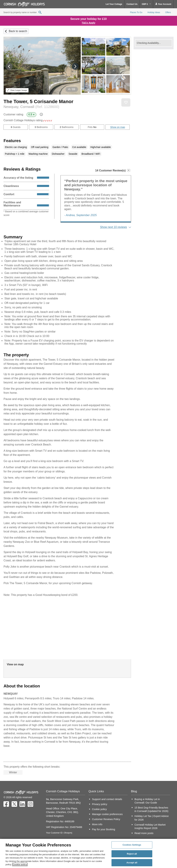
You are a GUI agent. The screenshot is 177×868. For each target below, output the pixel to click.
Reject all (132, 854)
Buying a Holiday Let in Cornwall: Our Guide (147, 801)
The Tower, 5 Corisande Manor (38, 101)
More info (97, 824)
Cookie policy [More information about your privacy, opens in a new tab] (20, 864)
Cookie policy (99, 809)
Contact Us (132, 4)
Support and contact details (107, 799)
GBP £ (146, 4)
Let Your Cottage (114, 4)
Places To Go (136, 12)
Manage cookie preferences (107, 814)
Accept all (132, 863)
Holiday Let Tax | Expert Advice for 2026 (152, 818)
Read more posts (144, 833)
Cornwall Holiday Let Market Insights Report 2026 (150, 826)
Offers (168, 12)
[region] (88, 853)
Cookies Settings (132, 845)
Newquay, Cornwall (31, 107)
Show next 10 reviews (114, 227)
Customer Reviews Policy (106, 819)
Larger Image (17, 90)
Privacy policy (100, 804)
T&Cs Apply (89, 23)
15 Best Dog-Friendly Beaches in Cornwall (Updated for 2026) (151, 809)
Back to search (18, 31)
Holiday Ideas (154, 12)
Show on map (118, 127)
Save (126, 102)
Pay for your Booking (104, 829)
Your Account (163, 4)
